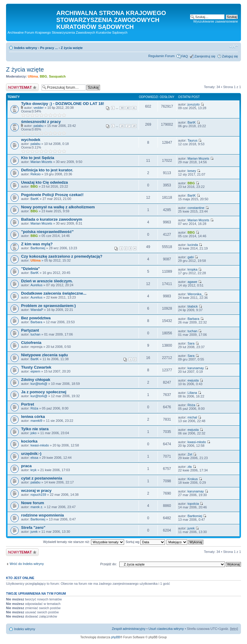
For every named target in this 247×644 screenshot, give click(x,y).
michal (192, 417)
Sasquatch (57, 76)
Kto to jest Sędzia (38, 158)
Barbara (36, 322)
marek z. (37, 507)
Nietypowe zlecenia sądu (44, 355)
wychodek (31, 140)
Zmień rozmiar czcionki (234, 47)
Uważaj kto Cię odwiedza (44, 182)
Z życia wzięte (72, 48)
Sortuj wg (145, 542)
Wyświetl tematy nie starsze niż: (84, 542)
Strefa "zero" (33, 527)
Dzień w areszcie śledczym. (47, 281)
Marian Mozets (41, 162)
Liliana (192, 393)
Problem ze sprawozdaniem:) (48, 306)
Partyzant (30, 330)
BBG (43, 76)
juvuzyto (193, 104)
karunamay (195, 368)
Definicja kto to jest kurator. (47, 170)
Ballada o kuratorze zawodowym (52, 219)
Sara (191, 343)
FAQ (185, 56)
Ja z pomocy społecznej (44, 392)
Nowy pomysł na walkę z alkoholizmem (58, 207)
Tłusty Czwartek (36, 367)
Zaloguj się (230, 56)
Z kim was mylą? (37, 244)
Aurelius (36, 285)
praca (26, 466)
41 (134, 108)
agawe (192, 282)
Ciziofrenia (31, 343)
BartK (192, 122)
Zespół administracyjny (129, 629)
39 (122, 108)
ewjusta (193, 380)
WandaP (37, 310)
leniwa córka (33, 417)
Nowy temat (22, 87)
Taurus (192, 140)
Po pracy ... (49, 48)
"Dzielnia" (30, 269)
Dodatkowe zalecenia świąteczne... (54, 293)
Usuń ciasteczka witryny (166, 629)
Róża (34, 408)
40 (128, 108)
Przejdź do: (109, 564)
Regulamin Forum (161, 56)
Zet (190, 454)
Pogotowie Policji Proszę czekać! (52, 195)
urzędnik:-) (31, 454)
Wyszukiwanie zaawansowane (216, 21)
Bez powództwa (36, 318)
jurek (34, 532)
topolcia (193, 504)
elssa (34, 458)
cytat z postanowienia (42, 478)
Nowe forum (33, 503)
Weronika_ (195, 294)
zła (189, 467)
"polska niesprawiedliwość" (47, 232)
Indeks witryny (26, 48)
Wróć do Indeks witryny (27, 564)
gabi (191, 257)
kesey (192, 171)
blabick (192, 306)
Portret (28, 404)
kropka (192, 269)
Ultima (33, 76)
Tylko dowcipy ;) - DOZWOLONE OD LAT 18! (63, 104)
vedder (39, 108)
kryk (33, 470)
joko (33, 433)
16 (122, 126)
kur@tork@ (39, 384)
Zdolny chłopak (36, 380)
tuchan (35, 334)
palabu (38, 126)
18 (134, 126)
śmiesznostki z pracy (41, 122)
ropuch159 (38, 495)
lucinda (193, 245)
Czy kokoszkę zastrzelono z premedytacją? (62, 256)
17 (128, 126)
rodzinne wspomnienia (42, 515)
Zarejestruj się (205, 56)
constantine (196, 208)
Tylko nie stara (35, 429)
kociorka (29, 441)
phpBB (116, 637)
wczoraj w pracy (36, 491)
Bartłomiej (38, 248)
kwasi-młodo (40, 445)
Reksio (36, 174)
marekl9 (36, 421)
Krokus (192, 479)
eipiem (35, 371)
